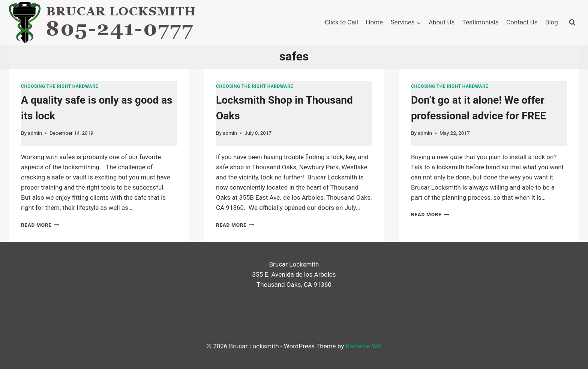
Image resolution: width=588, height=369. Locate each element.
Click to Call (341, 22)
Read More (40, 225)
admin (35, 133)
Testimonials (481, 22)
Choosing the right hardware (60, 86)
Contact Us (522, 22)
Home (374, 22)
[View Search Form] (572, 23)
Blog (552, 22)
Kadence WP (364, 346)
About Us (442, 22)
